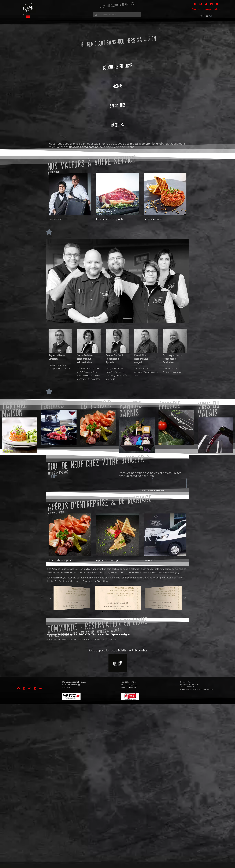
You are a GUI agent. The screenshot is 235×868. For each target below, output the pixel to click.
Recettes (118, 125)
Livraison (149, 560)
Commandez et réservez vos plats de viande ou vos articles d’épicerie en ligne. (89, 634)
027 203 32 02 (131, 682)
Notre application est (117, 650)
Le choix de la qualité (110, 219)
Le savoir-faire (153, 219)
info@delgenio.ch (128, 688)
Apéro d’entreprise (60, 560)
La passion (55, 219)
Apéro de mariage (108, 560)
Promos (117, 86)
